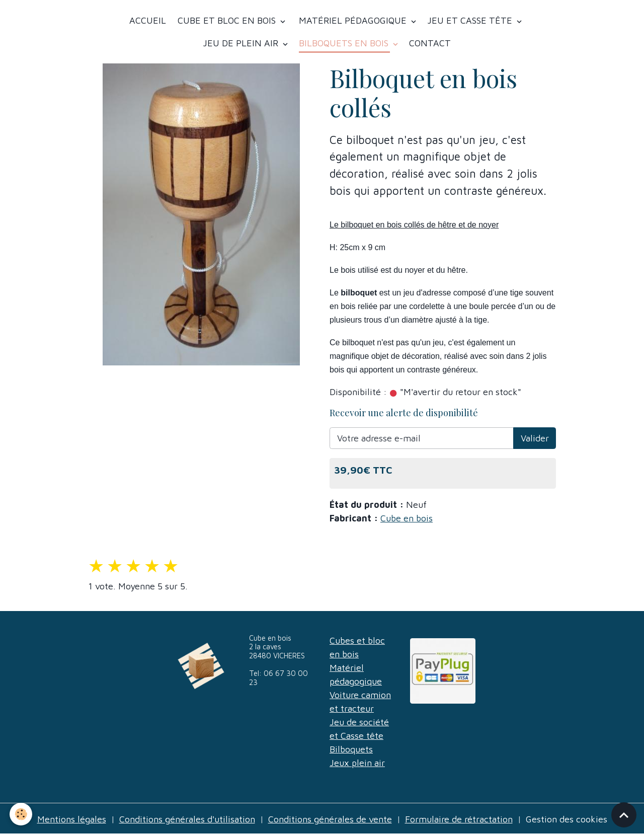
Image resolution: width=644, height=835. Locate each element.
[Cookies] (21, 814)
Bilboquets (351, 749)
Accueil (148, 20)
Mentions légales (72, 819)
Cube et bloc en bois (227, 20)
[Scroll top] (624, 815)
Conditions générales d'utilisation (187, 819)
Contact (430, 43)
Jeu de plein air (242, 43)
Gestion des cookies (567, 819)
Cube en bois (407, 518)
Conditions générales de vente (330, 819)
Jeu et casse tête (471, 20)
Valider (535, 438)
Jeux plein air (357, 763)
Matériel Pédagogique (353, 20)
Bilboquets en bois (345, 43)
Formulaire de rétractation (459, 819)
